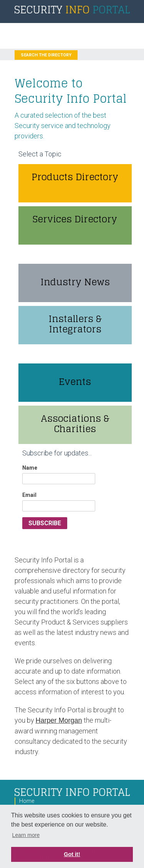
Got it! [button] (72, 854)
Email (29, 495)
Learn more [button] (26, 835)
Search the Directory (46, 55)
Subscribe (45, 523)
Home (27, 801)
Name (30, 468)
